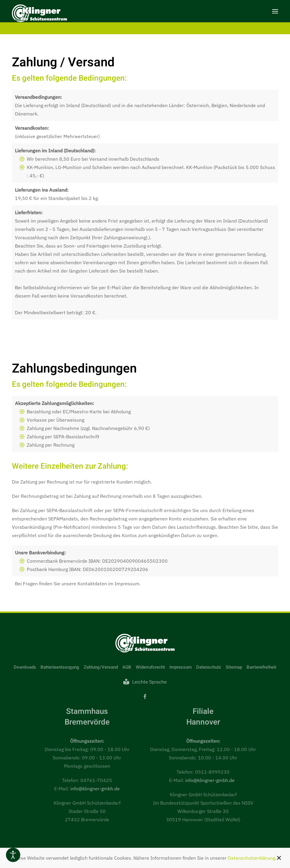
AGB (127, 667)
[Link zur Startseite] (145, 643)
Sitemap (234, 667)
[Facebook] (145, 696)
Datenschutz (209, 667)
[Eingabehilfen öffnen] (13, 855)
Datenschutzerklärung (251, 858)
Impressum (181, 667)
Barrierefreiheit (261, 667)
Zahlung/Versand (101, 667)
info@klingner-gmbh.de (95, 789)
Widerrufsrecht (150, 667)
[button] (275, 11)
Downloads (25, 667)
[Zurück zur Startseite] (39, 14)
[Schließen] (279, 858)
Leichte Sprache (145, 682)
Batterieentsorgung (60, 667)
